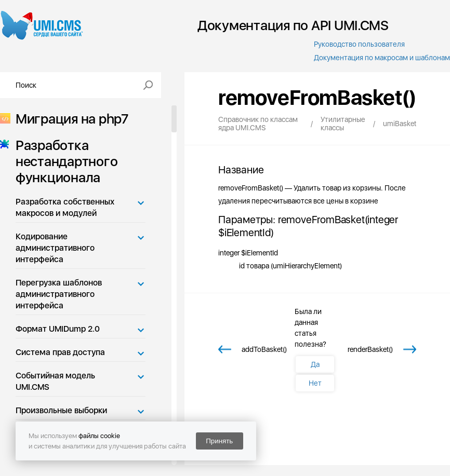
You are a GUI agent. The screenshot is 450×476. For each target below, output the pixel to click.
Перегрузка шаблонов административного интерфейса (59, 294)
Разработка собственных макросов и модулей (65, 207)
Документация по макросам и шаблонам (382, 58)
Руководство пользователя (359, 44)
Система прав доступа (60, 352)
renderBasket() (370, 349)
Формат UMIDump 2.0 (58, 329)
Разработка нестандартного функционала (63, 161)
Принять (219, 441)
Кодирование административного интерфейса (55, 248)
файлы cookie (99, 436)
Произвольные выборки (61, 410)
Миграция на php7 (69, 119)
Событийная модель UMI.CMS (55, 381)
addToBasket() (264, 349)
